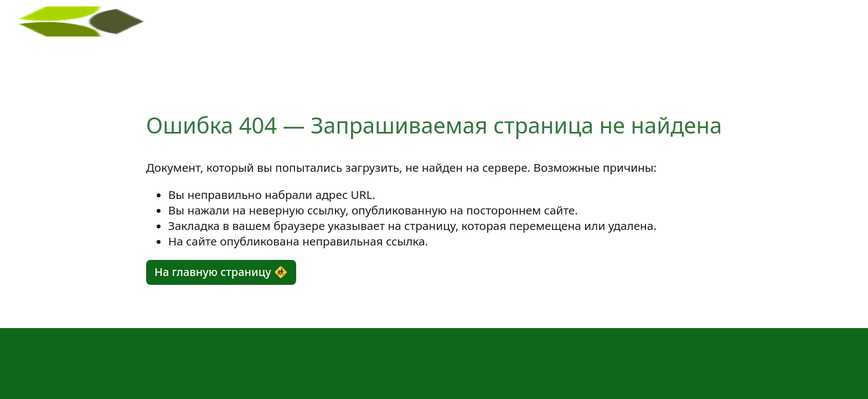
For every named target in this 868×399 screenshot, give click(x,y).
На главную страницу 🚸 (221, 272)
